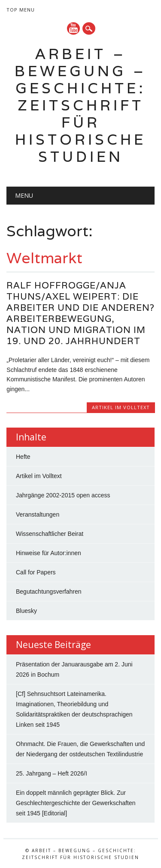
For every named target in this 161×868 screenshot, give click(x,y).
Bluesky (26, 611)
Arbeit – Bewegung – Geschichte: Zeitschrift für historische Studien (80, 105)
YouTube (73, 28)
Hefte (23, 457)
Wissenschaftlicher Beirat (50, 534)
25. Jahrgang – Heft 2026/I (52, 773)
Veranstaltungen (38, 514)
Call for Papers (36, 572)
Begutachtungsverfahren (49, 592)
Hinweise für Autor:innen (49, 553)
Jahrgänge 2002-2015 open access (63, 495)
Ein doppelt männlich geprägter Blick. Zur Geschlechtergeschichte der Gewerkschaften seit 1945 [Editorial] (76, 803)
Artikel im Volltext (121, 407)
